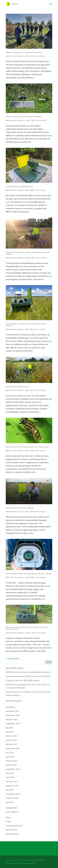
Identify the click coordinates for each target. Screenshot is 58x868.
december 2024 (12, 711)
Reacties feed (11, 830)
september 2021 (13, 748)
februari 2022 (12, 736)
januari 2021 (11, 765)
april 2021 (10, 757)
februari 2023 (12, 719)
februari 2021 (12, 761)
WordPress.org (12, 834)
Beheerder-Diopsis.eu (17, 56)
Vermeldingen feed (14, 826)
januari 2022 (11, 740)
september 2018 (13, 794)
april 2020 (10, 777)
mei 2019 (10, 790)
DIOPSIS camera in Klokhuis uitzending (20, 508)
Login (8, 821)
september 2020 (13, 769)
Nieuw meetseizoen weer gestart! (18, 387)
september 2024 (13, 715)
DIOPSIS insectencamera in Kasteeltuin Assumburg (24, 53)
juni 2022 (10, 732)
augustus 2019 (12, 786)
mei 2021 (10, 753)
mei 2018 (10, 802)
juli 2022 (10, 728)
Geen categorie (41, 56)
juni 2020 (10, 773)
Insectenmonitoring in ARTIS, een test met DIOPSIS (24, 117)
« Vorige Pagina (13, 658)
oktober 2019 (11, 782)
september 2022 (13, 724)
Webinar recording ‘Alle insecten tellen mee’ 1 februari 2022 (27, 447)
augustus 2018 (12, 798)
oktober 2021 (11, 744)
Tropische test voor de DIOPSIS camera (19, 187)
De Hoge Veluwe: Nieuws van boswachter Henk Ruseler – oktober (29, 574)
